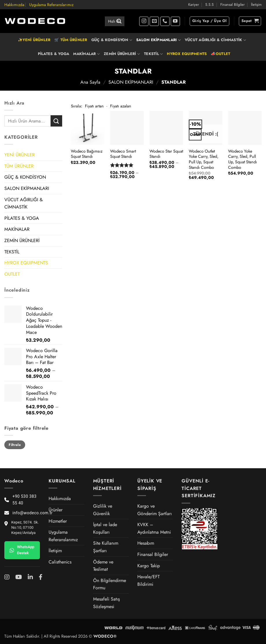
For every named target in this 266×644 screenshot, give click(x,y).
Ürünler (56, 510)
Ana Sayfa (90, 82)
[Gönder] (119, 21)
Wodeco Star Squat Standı (166, 154)
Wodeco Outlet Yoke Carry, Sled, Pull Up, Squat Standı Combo (204, 159)
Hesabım (146, 543)
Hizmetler (58, 521)
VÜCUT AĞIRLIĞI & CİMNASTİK (215, 40)
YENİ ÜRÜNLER (20, 155)
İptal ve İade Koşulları (105, 528)
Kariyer (194, 4)
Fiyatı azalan (121, 106)
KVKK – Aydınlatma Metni (154, 528)
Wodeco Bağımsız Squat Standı (87, 154)
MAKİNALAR (86, 54)
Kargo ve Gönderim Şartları (155, 510)
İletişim (256, 4)
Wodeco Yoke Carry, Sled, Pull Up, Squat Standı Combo (243, 159)
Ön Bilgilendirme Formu (110, 584)
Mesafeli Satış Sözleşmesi (106, 603)
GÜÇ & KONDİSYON (112, 40)
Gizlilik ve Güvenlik (103, 510)
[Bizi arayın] (165, 21)
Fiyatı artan (94, 106)
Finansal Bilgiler (232, 4)
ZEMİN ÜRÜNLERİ (122, 54)
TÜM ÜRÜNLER (19, 166)
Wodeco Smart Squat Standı (123, 154)
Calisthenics (60, 562)
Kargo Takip (149, 566)
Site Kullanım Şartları (106, 547)
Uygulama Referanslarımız (51, 5)
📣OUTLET (220, 54)
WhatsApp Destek (22, 550)
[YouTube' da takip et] (175, 21)
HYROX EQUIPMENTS (187, 54)
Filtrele (15, 445)
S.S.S (209, 4)
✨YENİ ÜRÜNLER (34, 40)
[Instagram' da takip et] (144, 21)
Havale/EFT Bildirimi (148, 580)
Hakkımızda (14, 5)
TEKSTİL (153, 54)
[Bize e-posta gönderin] (154, 21)
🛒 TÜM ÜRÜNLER (71, 40)
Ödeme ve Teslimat (103, 566)
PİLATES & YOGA (54, 54)
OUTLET (12, 274)
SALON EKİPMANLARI (158, 40)
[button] (209, 21)
